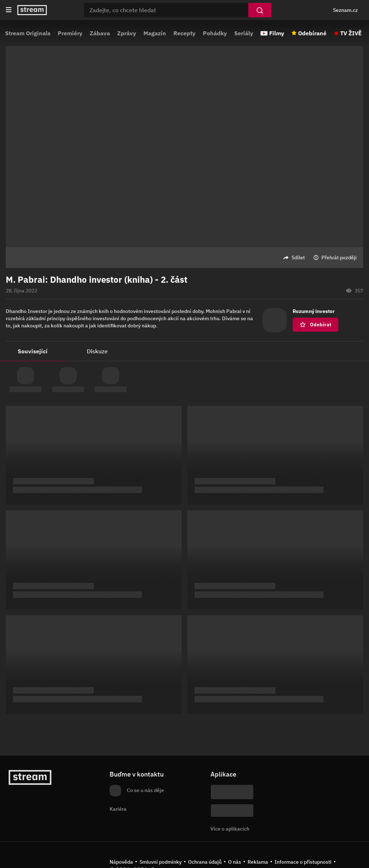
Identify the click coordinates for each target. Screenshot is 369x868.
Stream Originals (28, 33)
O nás (235, 862)
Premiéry (70, 33)
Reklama (258, 862)
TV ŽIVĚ (351, 33)
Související (33, 351)
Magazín (155, 33)
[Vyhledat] (260, 10)
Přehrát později (339, 258)
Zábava (100, 33)
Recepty (184, 33)
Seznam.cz (345, 10)
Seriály (244, 33)
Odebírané (312, 33)
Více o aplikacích (230, 829)
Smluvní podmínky (161, 862)
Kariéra (118, 809)
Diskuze (97, 351)
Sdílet (298, 258)
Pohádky (215, 33)
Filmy (277, 33)
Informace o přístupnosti (303, 862)
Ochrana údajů (205, 862)
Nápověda (121, 862)
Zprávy (127, 33)
